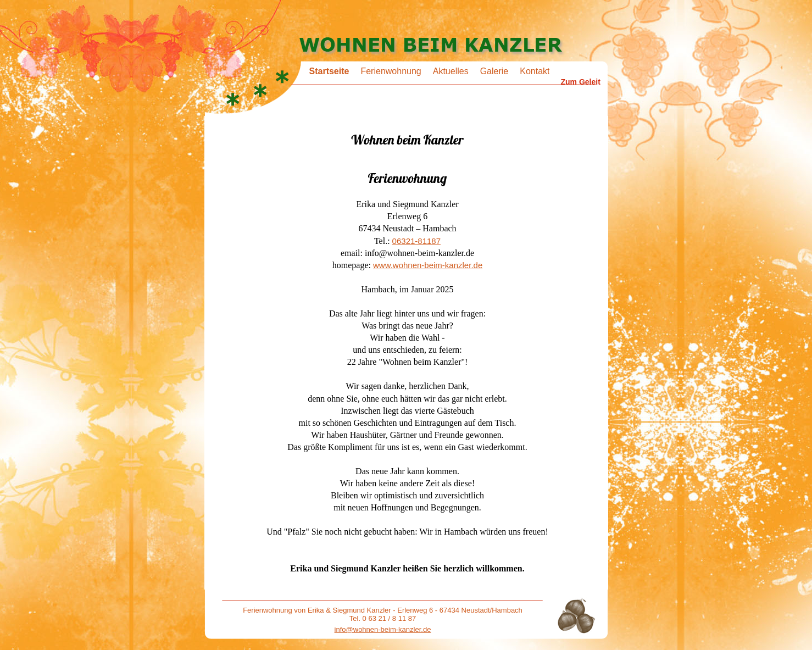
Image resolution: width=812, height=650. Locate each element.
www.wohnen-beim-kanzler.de (428, 265)
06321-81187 (416, 241)
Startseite (329, 71)
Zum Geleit (580, 82)
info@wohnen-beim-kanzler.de (383, 629)
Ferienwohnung (391, 71)
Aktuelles (451, 71)
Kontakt (535, 71)
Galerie (494, 71)
